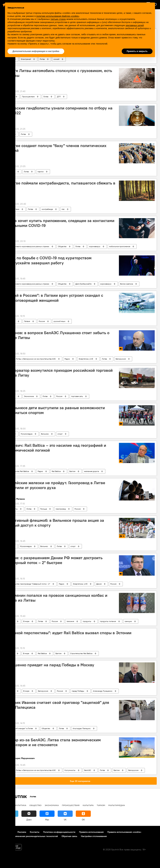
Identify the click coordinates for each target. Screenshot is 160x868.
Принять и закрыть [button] (137, 51)
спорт (60, 434)
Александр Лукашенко (103, 691)
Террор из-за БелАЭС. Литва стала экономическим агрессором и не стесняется (53, 742)
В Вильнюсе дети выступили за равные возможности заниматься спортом (55, 410)
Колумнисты (12, 509)
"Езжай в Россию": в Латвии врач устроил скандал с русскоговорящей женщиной (54, 298)
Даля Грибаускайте (83, 284)
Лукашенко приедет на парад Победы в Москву (50, 665)
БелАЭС (88, 770)
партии (41, 172)
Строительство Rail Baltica (18, 471)
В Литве (10, 97)
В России (11, 621)
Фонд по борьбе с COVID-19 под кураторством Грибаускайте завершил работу (48, 260)
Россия (42, 321)
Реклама (22, 832)
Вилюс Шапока (127, 284)
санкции (128, 621)
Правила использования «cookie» (124, 832)
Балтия (72, 471)
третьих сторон (58, 19)
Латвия (27, 321)
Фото (9, 546)
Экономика (29, 396)
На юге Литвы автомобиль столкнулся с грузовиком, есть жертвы (59, 73)
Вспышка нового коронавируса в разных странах (28, 246)
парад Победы (78, 691)
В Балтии (11, 653)
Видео (9, 434)
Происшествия (28, 97)
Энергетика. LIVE (86, 359)
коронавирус (95, 246)
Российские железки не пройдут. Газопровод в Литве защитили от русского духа (55, 485)
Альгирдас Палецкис (82, 728)
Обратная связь (69, 836)
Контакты (35, 832)
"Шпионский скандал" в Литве (20, 728)
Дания (99, 584)
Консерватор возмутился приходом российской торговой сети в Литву (59, 373)
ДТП (59, 97)
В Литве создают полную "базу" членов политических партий (56, 148)
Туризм (101, 805)
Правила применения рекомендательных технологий (31, 836)
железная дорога (91, 471)
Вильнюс (45, 434)
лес (63, 209)
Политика (11, 172)
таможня (70, 621)
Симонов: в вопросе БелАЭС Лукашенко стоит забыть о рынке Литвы (57, 335)
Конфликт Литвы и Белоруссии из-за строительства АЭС (31, 359)
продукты (87, 621)
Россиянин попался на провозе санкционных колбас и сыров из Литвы (56, 598)
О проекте (9, 832)
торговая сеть (77, 396)
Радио (67, 359)
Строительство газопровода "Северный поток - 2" (28, 584)
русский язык (59, 321)
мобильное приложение (120, 246)
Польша (44, 509)
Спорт (9, 134)
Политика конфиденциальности (59, 832)
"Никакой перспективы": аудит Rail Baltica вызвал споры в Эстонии (68, 633)
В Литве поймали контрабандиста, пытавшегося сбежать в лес (60, 185)
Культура (88, 805)
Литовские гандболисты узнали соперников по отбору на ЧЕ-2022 (59, 110)
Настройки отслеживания (94, 836)
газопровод (61, 509)
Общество (62, 246)
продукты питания (108, 621)
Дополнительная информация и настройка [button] (36, 51)
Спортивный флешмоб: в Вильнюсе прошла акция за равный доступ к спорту (55, 523)
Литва (46, 97)
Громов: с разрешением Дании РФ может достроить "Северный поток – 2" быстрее (54, 560)
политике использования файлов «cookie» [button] (58, 16)
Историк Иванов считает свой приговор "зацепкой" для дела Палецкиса (57, 705)
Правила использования (91, 832)
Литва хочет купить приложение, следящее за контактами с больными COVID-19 (60, 223)
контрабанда (47, 209)
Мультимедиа (27, 434)
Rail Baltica (56, 471)
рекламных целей (135, 25)
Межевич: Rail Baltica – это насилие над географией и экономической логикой (56, 448)
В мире (26, 621)
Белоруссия (121, 359)
